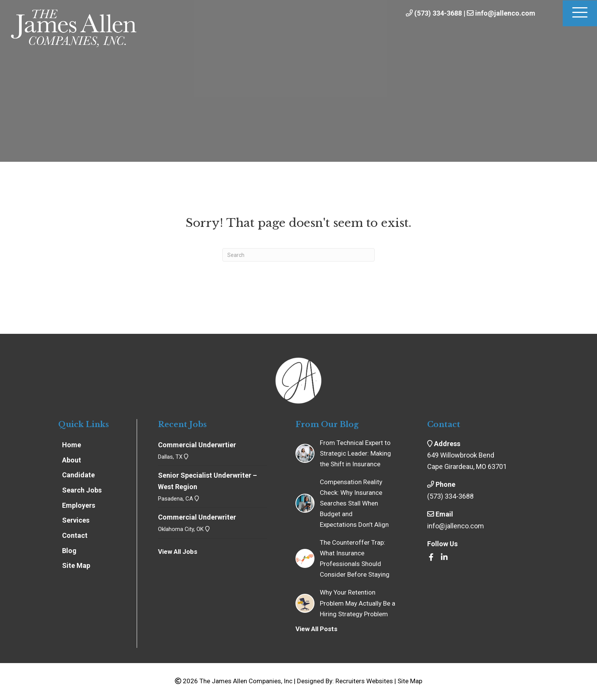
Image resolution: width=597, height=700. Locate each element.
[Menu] (580, 13)
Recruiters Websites (364, 681)
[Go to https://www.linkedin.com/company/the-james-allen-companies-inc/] (444, 558)
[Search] (298, 255)
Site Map (410, 681)
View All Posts (316, 629)
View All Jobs (178, 552)
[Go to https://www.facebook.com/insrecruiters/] (431, 558)
